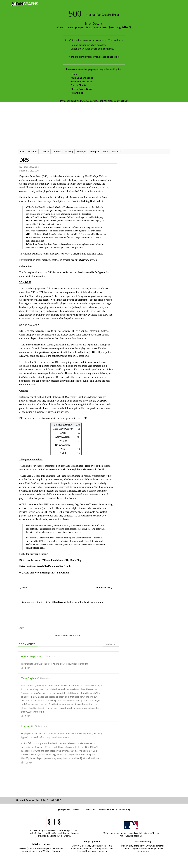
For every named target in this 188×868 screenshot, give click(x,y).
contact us (113, 57)
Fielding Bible (88, 201)
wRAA (80, 191)
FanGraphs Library (93, 602)
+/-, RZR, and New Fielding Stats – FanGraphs (44, 573)
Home (74, 74)
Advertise (90, 810)
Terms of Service (106, 810)
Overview (84, 260)
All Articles (77, 93)
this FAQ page (98, 272)
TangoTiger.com (92, 841)
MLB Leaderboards (82, 78)
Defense (57, 151)
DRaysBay (57, 602)
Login (21, 628)
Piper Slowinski (31, 167)
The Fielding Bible (36, 548)
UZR (24, 587)
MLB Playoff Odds (81, 81)
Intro (22, 151)
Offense (45, 151)
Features (33, 151)
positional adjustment (50, 352)
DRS (24, 160)
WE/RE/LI (81, 151)
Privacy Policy (123, 810)
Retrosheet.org (143, 841)
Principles (95, 151)
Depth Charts (79, 85)
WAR (106, 151)
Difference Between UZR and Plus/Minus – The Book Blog (50, 560)
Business (116, 151)
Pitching (69, 151)
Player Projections (81, 89)
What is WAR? (102, 587)
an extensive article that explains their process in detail (75, 470)
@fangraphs (64, 810)
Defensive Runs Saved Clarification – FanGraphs (45, 566)
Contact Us (78, 810)
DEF (95, 352)
